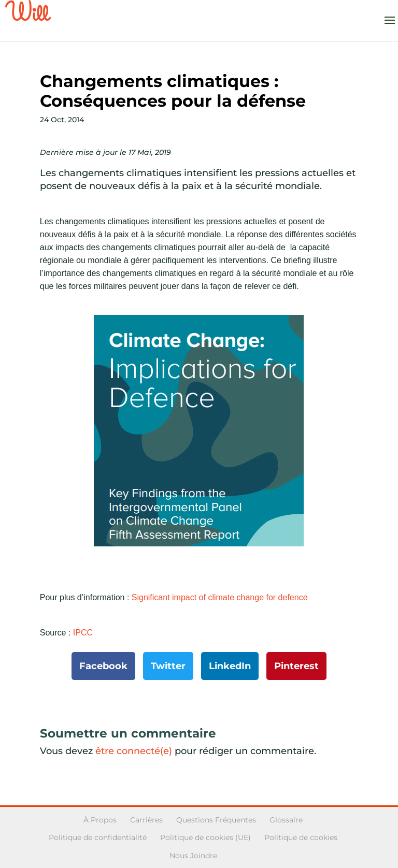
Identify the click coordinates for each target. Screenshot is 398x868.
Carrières (146, 820)
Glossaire (286, 820)
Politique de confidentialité (98, 837)
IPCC (83, 633)
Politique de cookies (301, 837)
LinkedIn (230, 666)
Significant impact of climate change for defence (220, 597)
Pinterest (296, 666)
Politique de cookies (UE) (205, 837)
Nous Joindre (193, 856)
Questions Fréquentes (216, 820)
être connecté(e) (134, 751)
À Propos (100, 820)
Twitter (168, 666)
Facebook (103, 666)
